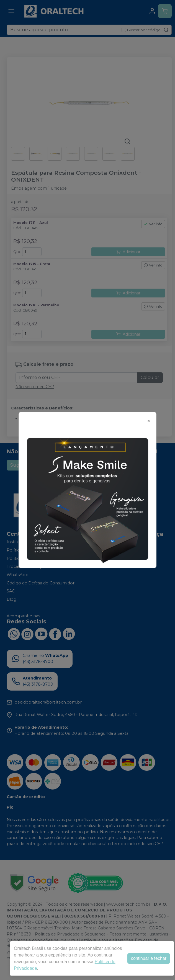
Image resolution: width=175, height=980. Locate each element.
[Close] (149, 421)
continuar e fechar (149, 958)
